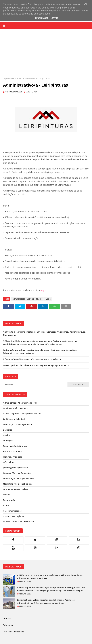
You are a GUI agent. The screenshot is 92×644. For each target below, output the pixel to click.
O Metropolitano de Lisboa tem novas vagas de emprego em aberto (36, 365)
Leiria (18, 78)
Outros (6, 495)
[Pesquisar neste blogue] (35, 384)
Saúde (6, 505)
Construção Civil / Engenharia (17, 424)
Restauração (9, 500)
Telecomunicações (12, 511)
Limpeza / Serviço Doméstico (17, 473)
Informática (9, 462)
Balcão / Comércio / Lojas (15, 408)
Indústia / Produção (13, 457)
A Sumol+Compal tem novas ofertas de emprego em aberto (32, 359)
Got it (55, 18)
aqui (43, 290)
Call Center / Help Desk (14, 419)
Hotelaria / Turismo (13, 451)
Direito (6, 435)
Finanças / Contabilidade (15, 446)
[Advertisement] (46, 55)
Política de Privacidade (14, 632)
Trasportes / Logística (14, 516)
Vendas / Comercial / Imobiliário (19, 522)
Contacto (7, 618)
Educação (8, 441)
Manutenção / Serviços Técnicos (19, 478)
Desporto (8, 430)
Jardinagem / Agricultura (15, 468)
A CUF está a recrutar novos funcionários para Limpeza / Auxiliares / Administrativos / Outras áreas (45, 333)
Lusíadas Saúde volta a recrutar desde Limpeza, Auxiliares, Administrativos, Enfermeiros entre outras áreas (40, 352)
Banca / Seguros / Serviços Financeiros (22, 414)
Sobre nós (8, 625)
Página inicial (9, 78)
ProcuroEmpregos (14, 92)
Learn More (42, 18)
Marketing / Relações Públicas (18, 484)
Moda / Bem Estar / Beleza (16, 489)
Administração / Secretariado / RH (27, 299)
